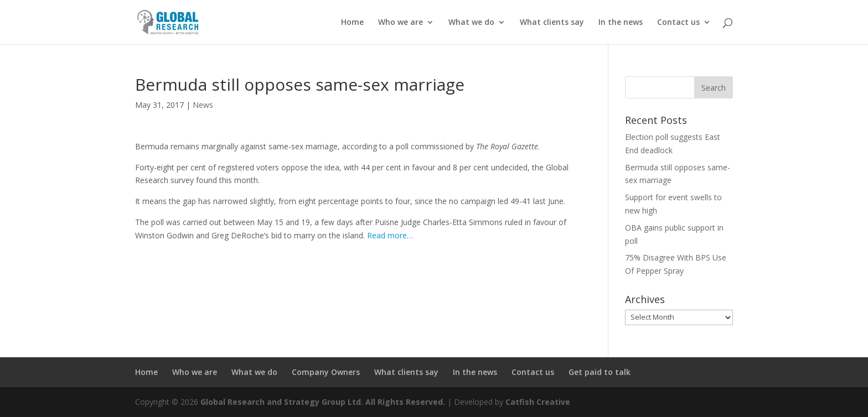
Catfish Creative (538, 402)
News (203, 105)
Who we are (401, 23)
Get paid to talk (600, 372)
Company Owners (326, 372)
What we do (471, 23)
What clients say (552, 23)
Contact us (678, 23)
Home (352, 23)
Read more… (390, 235)
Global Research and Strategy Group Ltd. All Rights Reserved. (323, 402)
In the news (621, 23)
